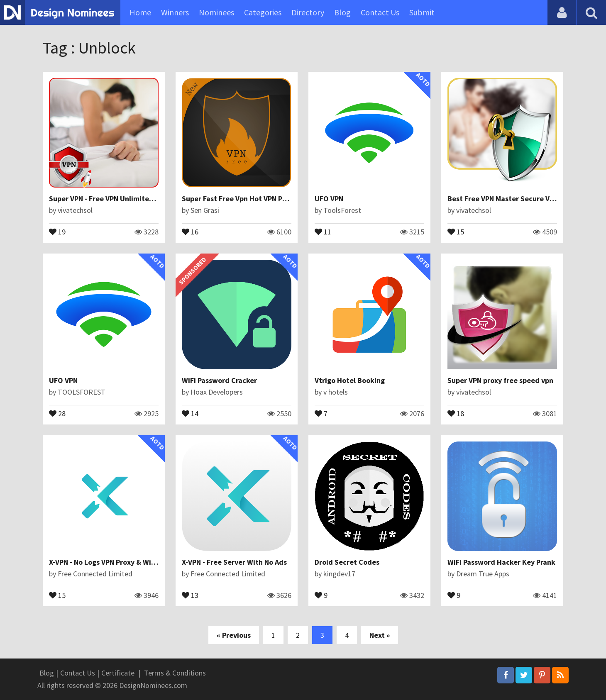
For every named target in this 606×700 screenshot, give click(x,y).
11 (323, 231)
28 (57, 413)
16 (190, 231)
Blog (342, 12)
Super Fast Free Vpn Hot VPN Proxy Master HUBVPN (266, 199)
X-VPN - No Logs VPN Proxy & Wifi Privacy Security (131, 562)
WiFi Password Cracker (219, 380)
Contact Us (380, 12)
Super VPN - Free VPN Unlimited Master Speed (125, 199)
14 (190, 413)
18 (456, 413)
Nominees (216, 12)
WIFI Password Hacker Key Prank (501, 562)
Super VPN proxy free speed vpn (500, 380)
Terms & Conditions (175, 673)
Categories (263, 12)
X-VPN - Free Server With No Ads (234, 562)
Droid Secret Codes (347, 562)
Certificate (118, 673)
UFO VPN (329, 199)
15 (456, 231)
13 (190, 595)
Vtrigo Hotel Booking (350, 380)
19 (57, 231)
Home (140, 12)
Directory (308, 12)
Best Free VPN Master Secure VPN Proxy (513, 199)
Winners (175, 12)
